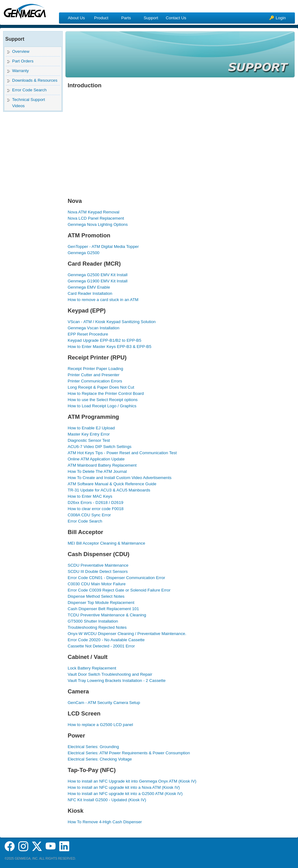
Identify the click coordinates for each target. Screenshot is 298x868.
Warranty (20, 71)
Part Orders (23, 61)
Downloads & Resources (35, 80)
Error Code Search (29, 90)
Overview (21, 51)
